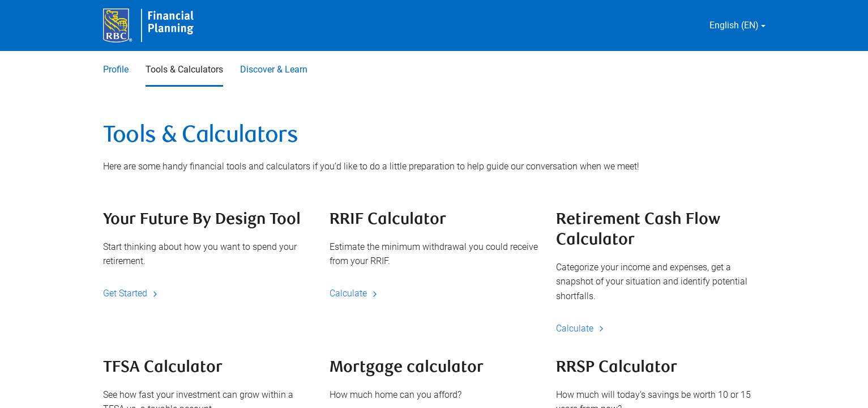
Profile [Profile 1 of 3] (116, 69)
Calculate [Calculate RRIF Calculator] (355, 293)
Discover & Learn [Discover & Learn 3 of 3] (274, 69)
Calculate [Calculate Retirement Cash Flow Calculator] (581, 328)
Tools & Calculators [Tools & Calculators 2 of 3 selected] (184, 69)
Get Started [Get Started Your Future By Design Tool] (132, 293)
